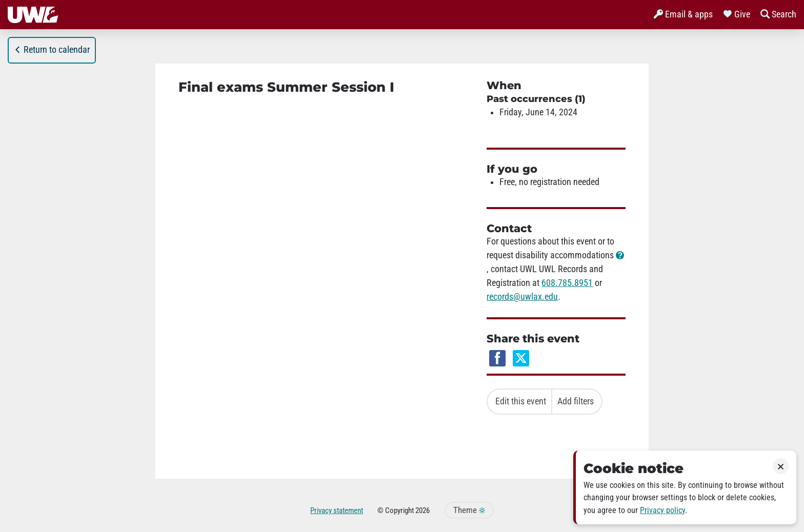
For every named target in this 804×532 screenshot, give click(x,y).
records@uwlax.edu (522, 297)
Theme (469, 510)
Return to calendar (52, 50)
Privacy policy (662, 510)
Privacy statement (337, 510)
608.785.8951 (567, 283)
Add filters (576, 401)
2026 (423, 510)
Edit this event (521, 401)
